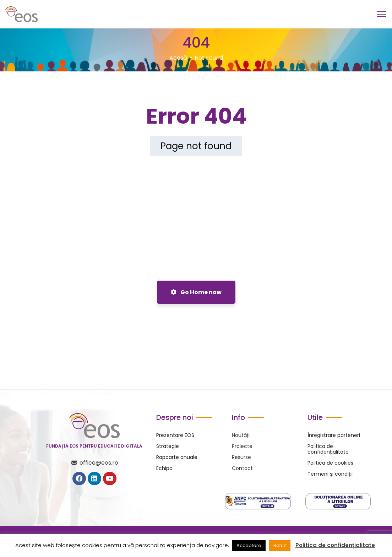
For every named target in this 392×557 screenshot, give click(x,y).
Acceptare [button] (249, 545)
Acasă (178, 58)
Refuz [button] (280, 545)
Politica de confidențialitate (335, 545)
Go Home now (196, 292)
